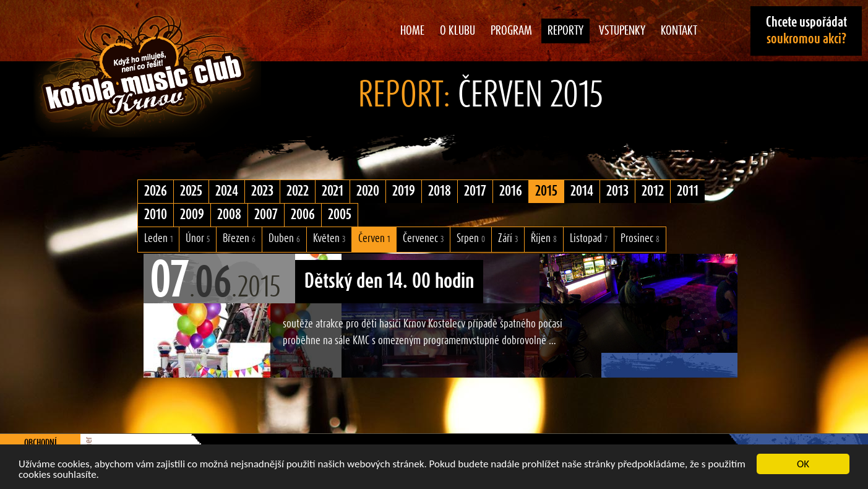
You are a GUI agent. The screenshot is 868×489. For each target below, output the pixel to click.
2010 (156, 215)
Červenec (423, 239)
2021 (333, 191)
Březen (239, 239)
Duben (284, 239)
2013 (617, 191)
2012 (653, 191)
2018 (440, 191)
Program (511, 31)
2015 (546, 191)
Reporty (565, 31)
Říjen (544, 239)
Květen (329, 239)
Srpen (471, 239)
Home (412, 31)
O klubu (458, 31)
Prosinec (640, 239)
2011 (688, 191)
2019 (404, 191)
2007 (266, 215)
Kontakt (679, 31)
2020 (368, 191)
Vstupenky (622, 31)
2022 (298, 191)
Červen (374, 239)
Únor (198, 239)
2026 (156, 191)
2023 (262, 191)
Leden (158, 239)
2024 (227, 191)
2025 (191, 191)
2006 (303, 215)
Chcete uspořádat (806, 31)
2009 (192, 215)
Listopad (589, 239)
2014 (582, 191)
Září (508, 239)
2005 (340, 215)
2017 (475, 191)
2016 (511, 191)
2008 (229, 215)
